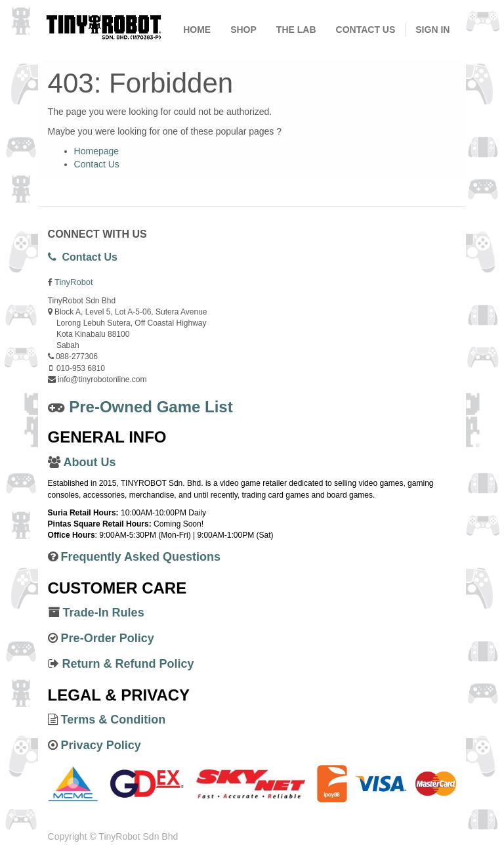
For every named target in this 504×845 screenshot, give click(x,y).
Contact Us (97, 164)
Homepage (97, 151)
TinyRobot (74, 282)
